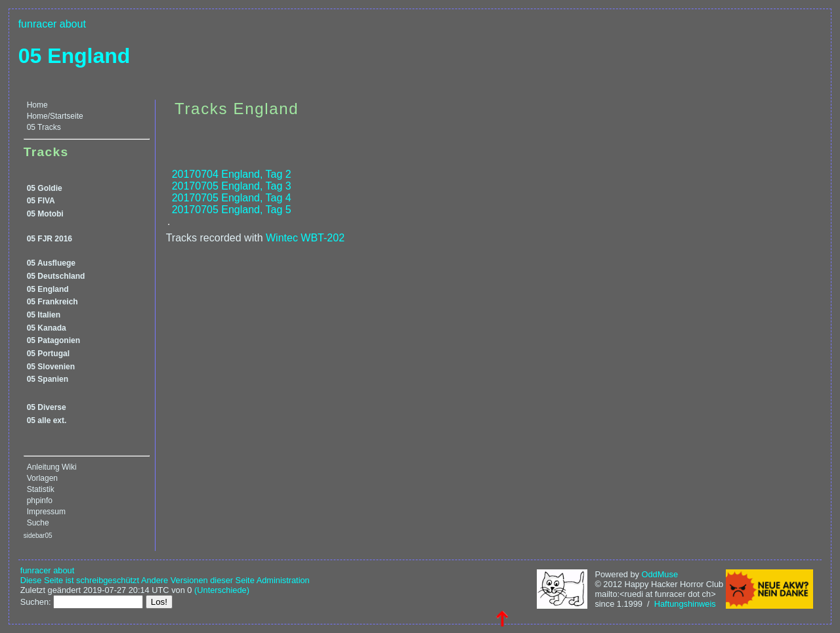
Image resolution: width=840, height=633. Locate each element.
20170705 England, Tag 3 (232, 186)
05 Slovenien (51, 367)
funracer (38, 24)
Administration (283, 580)
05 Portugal (48, 354)
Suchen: (36, 602)
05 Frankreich (52, 302)
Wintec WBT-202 (305, 238)
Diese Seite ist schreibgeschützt (80, 580)
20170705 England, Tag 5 (232, 210)
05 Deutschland (56, 276)
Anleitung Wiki (52, 467)
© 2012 (608, 584)
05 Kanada (47, 328)
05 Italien (44, 315)
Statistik (41, 489)
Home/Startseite (55, 116)
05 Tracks (44, 127)
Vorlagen (42, 478)
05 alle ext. (47, 420)
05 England (74, 56)
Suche (38, 523)
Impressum (46, 512)
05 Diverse (47, 407)
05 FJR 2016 (50, 239)
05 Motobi (45, 214)
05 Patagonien (53, 340)
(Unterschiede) (222, 590)
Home (37, 105)
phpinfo (40, 500)
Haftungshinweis (685, 604)
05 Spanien (48, 379)
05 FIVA (41, 201)
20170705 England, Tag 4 (232, 198)
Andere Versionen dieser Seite (198, 580)
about (73, 24)
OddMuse (660, 574)
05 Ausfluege (51, 263)
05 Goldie (45, 188)
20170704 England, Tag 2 (232, 174)
